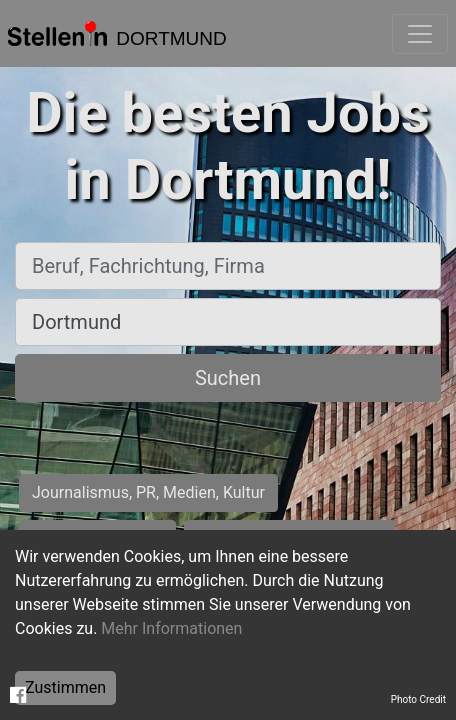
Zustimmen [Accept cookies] (65, 687)
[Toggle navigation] (420, 34)
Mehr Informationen (171, 628)
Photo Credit (418, 699)
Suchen (228, 378)
